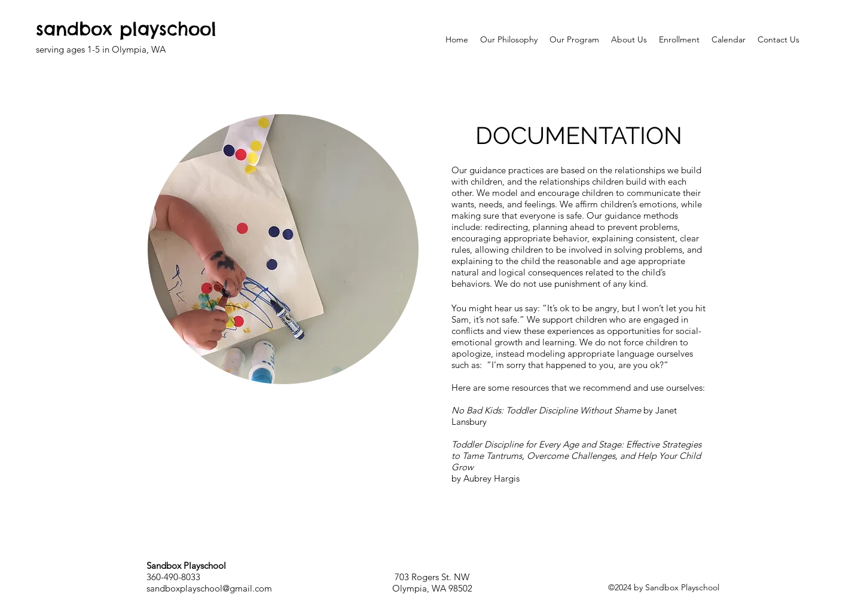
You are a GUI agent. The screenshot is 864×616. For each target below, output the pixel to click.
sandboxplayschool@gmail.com (209, 588)
